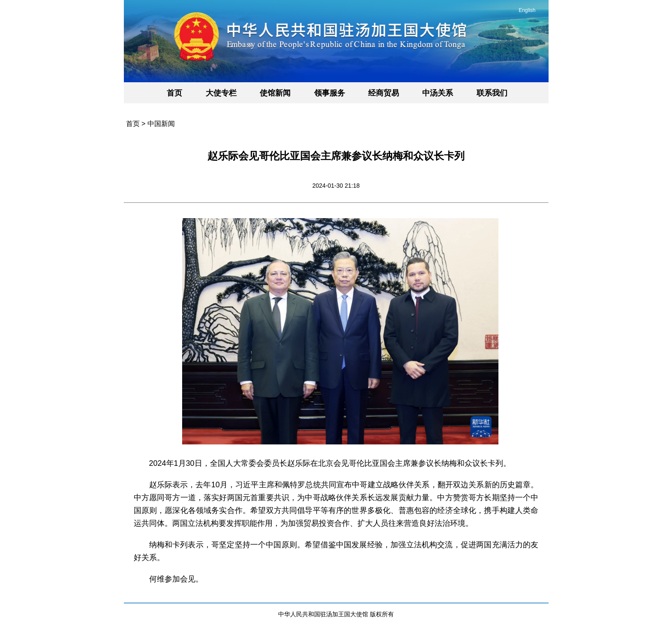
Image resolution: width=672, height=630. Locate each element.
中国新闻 (161, 124)
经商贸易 (384, 93)
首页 (174, 93)
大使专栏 (221, 93)
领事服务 (330, 93)
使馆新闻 (275, 93)
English (527, 10)
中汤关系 (438, 93)
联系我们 (492, 93)
